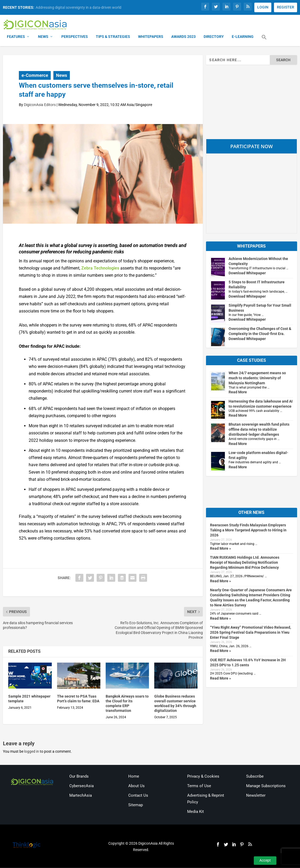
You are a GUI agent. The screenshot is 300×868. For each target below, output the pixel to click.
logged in (32, 752)
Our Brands (79, 777)
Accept (265, 860)
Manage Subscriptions (266, 786)
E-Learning (243, 37)
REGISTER (286, 7)
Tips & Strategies (113, 37)
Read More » (220, 549)
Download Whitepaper (247, 274)
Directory (214, 37)
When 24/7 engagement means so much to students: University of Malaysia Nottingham (257, 378)
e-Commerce (35, 76)
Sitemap (136, 805)
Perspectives (75, 37)
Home (134, 777)
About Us (136, 786)
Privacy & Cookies (203, 777)
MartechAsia (81, 796)
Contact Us (138, 796)
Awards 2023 (183, 37)
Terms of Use (199, 786)
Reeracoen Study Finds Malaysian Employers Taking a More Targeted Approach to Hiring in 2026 (248, 531)
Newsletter (256, 796)
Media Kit (196, 812)
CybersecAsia (82, 786)
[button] (264, 41)
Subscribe (255, 777)
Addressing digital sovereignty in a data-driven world (78, 7)
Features (16, 37)
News (43, 37)
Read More (238, 393)
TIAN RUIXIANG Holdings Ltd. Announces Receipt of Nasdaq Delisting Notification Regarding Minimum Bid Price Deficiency (245, 563)
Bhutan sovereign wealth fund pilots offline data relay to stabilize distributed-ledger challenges (259, 430)
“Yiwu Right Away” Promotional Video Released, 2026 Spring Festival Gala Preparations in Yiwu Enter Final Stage (250, 633)
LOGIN (263, 7)
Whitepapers (151, 37)
